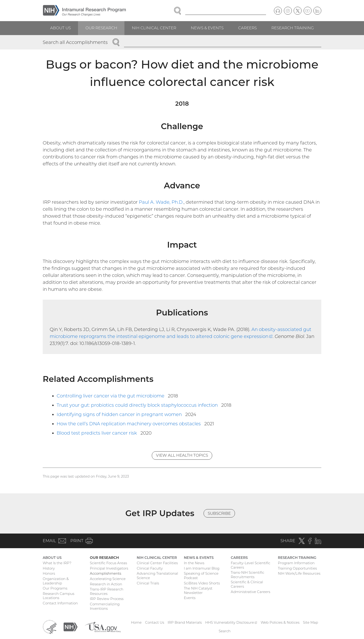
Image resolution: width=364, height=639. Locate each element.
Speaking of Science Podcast (201, 576)
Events (190, 598)
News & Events (207, 28)
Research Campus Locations (58, 596)
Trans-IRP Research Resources (107, 591)
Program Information (296, 563)
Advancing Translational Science (157, 576)
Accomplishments (106, 573)
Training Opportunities (297, 568)
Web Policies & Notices (280, 622)
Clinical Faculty (150, 568)
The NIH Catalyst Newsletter (198, 590)
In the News (194, 563)
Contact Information (60, 603)
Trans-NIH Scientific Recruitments (247, 575)
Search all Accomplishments (75, 42)
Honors (49, 573)
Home (136, 622)
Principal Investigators (109, 568)
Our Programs (55, 588)
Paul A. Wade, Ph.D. (161, 202)
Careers (247, 28)
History (49, 568)
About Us (60, 28)
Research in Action (106, 584)
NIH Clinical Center (154, 28)
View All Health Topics (182, 455)
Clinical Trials (148, 583)
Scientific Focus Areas (108, 563)
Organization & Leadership (56, 581)
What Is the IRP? (57, 563)
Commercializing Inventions (105, 606)
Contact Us (155, 622)
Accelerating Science (108, 579)
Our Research (101, 28)
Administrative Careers (250, 592)
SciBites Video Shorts (202, 583)
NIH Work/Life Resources (299, 573)
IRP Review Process (107, 599)
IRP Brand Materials (185, 622)
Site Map (310, 622)
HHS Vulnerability (231, 622)
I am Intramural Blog (202, 568)
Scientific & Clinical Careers (247, 584)
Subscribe (219, 513)
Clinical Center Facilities (157, 563)
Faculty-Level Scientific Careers (250, 565)
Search (225, 631)
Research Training (293, 28)
